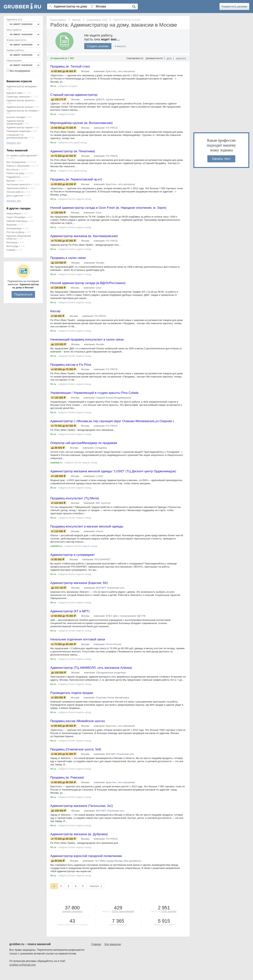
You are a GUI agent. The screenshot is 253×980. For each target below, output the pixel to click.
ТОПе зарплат (169, 919)
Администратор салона (20, 107)
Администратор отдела (19, 127)
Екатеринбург (14, 228)
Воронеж (11, 225)
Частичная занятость (18, 184)
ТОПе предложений (123, 919)
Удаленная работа (17, 188)
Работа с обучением (18, 166)
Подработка (13, 177)
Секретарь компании (18, 97)
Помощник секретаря (18, 131)
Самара (11, 250)
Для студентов (15, 196)
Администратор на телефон (22, 111)
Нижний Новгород (17, 221)
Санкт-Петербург (16, 217)
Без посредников (16, 162)
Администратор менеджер (21, 86)
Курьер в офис (15, 93)
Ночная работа (15, 192)
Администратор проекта (20, 100)
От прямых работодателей (21, 156)
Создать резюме (98, 46)
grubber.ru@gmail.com (23, 973)
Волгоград (12, 246)
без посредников (20, 71)
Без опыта (12, 170)
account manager (16, 117)
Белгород (12, 242)
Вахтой (11, 181)
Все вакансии (113, 952)
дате (169, 58)
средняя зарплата (72, 919)
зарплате (181, 58)
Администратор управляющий (15, 122)
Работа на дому (15, 173)
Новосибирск (14, 214)
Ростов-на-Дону (15, 232)
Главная (96, 952)
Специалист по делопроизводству (17, 136)
